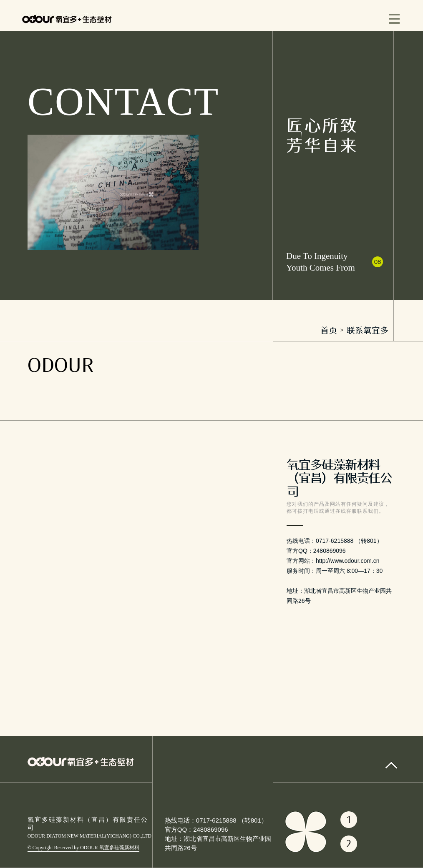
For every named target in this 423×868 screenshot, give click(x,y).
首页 (329, 330)
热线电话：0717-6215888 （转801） (216, 820)
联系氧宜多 (368, 330)
